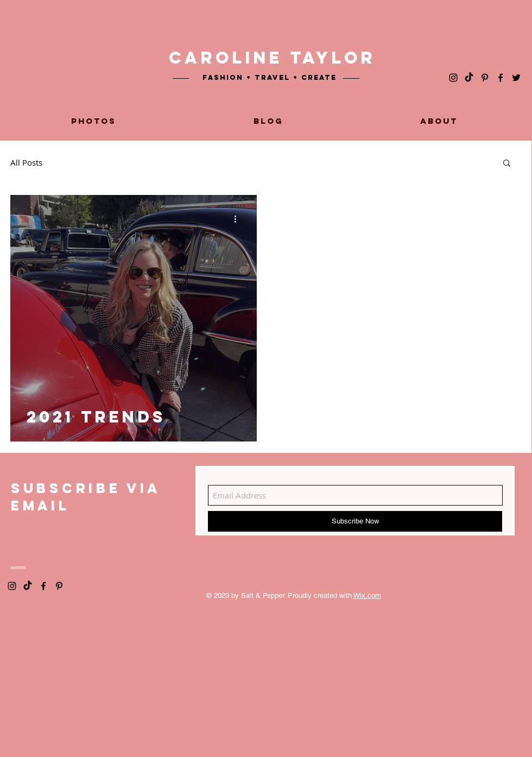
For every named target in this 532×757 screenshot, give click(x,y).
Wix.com (367, 595)
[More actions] (239, 219)
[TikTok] (469, 78)
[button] (507, 164)
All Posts (26, 162)
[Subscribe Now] (355, 521)
